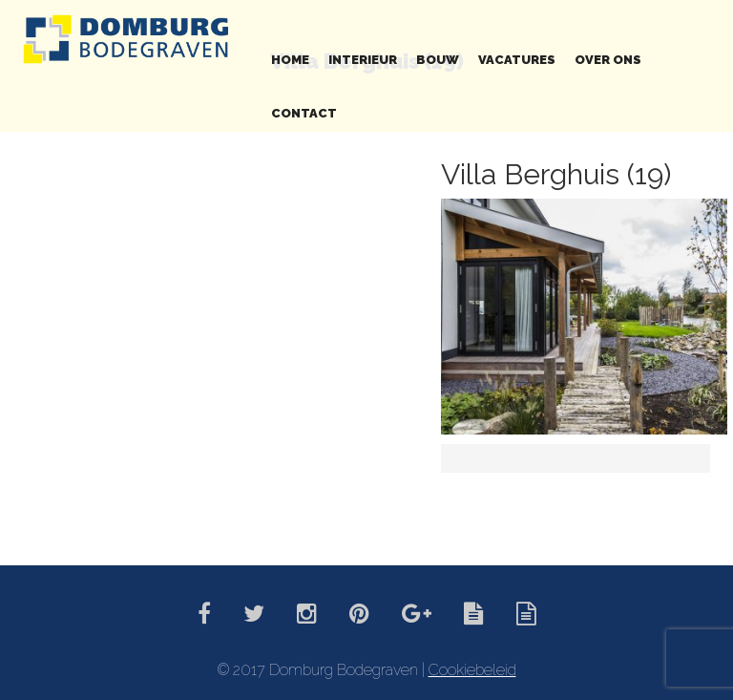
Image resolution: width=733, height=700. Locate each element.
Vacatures (517, 60)
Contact (304, 113)
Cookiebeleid (472, 670)
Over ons (608, 60)
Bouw (438, 60)
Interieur (363, 60)
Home (290, 60)
